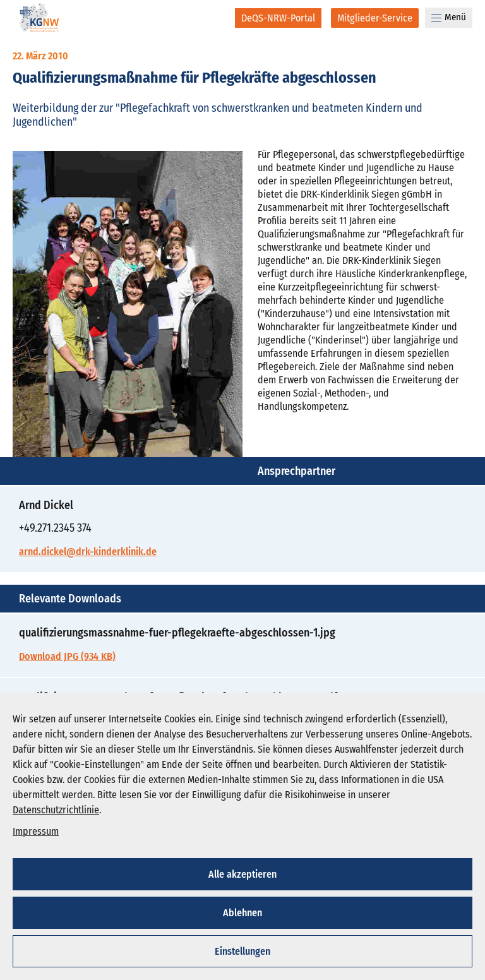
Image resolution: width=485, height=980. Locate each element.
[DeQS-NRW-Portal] (278, 18)
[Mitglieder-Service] (375, 18)
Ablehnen (242, 913)
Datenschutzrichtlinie (56, 810)
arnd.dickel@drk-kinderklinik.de (88, 552)
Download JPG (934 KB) (67, 656)
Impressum (36, 831)
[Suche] (217, 18)
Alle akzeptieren (242, 874)
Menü (449, 17)
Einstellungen (242, 951)
